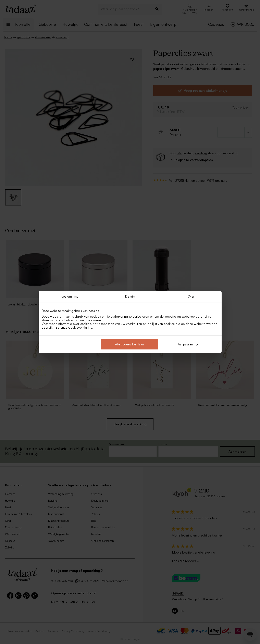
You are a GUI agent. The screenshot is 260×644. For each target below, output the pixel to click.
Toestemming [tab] (69, 296)
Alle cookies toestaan (129, 344)
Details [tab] (130, 296)
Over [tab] (191, 296)
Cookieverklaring (80, 327)
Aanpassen (188, 344)
